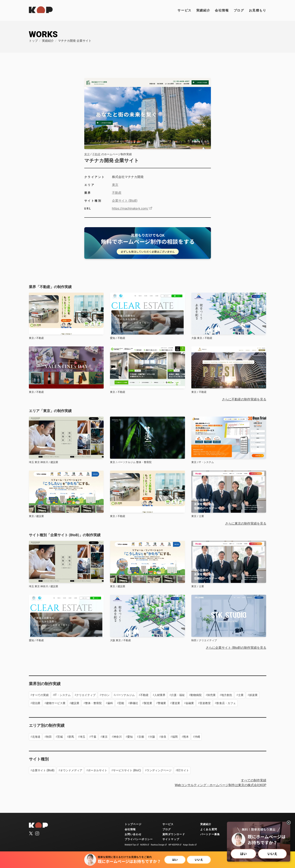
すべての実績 (40, 695)
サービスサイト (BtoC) (127, 770)
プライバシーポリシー (139, 839)
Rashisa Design (159, 845)
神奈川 (118, 737)
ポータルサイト (98, 770)
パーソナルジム (125, 695)
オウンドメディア (71, 770)
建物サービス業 (56, 703)
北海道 (36, 737)
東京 (87, 154)
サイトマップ (171, 839)
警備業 (162, 703)
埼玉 (83, 737)
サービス (184, 10)
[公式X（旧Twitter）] (31, 834)
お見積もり (258, 10)
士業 (241, 695)
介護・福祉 (178, 695)
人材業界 (160, 695)
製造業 (148, 703)
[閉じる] (289, 823)
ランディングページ (159, 770)
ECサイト (183, 770)
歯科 (110, 703)
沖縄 (197, 737)
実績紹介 (203, 10)
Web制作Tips (132, 845)
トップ (33, 41)
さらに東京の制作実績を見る (246, 523)
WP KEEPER (175, 845)
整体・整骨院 (93, 703)
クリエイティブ (86, 695)
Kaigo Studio (190, 845)
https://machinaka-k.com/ (132, 208)
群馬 (71, 737)
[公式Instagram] (37, 834)
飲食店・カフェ (226, 703)
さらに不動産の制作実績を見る (244, 399)
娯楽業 (253, 695)
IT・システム (63, 695)
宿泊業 (36, 703)
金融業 (190, 703)
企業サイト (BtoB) (125, 201)
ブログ (239, 10)
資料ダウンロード (174, 834)
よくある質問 (209, 829)
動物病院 (196, 695)
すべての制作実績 (254, 780)
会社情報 (222, 10)
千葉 (94, 737)
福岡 (175, 737)
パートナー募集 (210, 834)
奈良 (164, 737)
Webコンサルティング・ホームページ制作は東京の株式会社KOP (220, 785)
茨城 (60, 737)
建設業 (75, 703)
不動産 (96, 154)
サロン (105, 695)
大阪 (152, 737)
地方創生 (227, 695)
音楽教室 (205, 703)
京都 (141, 737)
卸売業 (212, 695)
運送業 (176, 703)
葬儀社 (134, 703)
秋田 (49, 737)
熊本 (186, 737)
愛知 (130, 737)
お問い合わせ (133, 834)
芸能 (121, 703)
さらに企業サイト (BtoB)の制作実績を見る (236, 648)
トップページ (133, 824)
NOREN (145, 845)
